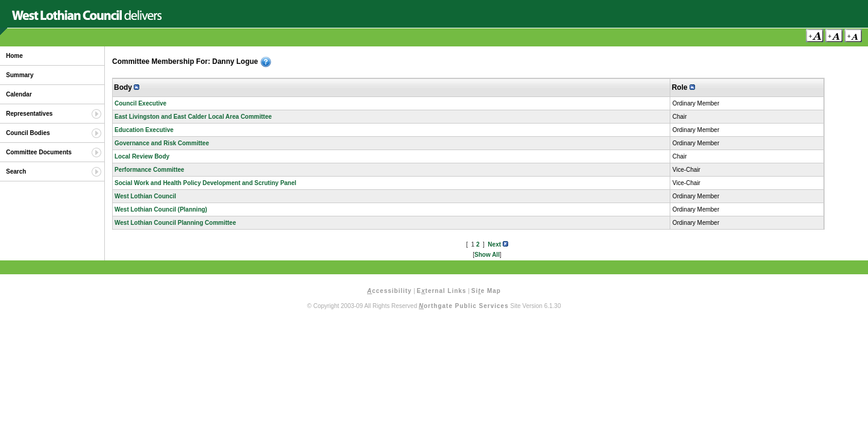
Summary (20, 75)
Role (683, 87)
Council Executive (140, 103)
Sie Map (486, 291)
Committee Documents (39, 152)
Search (16, 171)
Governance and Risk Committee (162, 143)
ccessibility (389, 291)
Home (14, 56)
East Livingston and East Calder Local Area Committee (193, 117)
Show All (487, 255)
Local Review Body (142, 156)
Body (127, 87)
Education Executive (144, 130)
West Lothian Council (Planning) (161, 209)
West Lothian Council (145, 196)
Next (498, 244)
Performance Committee (149, 170)
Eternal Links (441, 291)
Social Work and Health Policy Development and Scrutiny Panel (206, 183)
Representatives (29, 114)
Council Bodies (28, 133)
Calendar (19, 94)
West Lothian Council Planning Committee (175, 223)
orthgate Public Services (464, 306)
